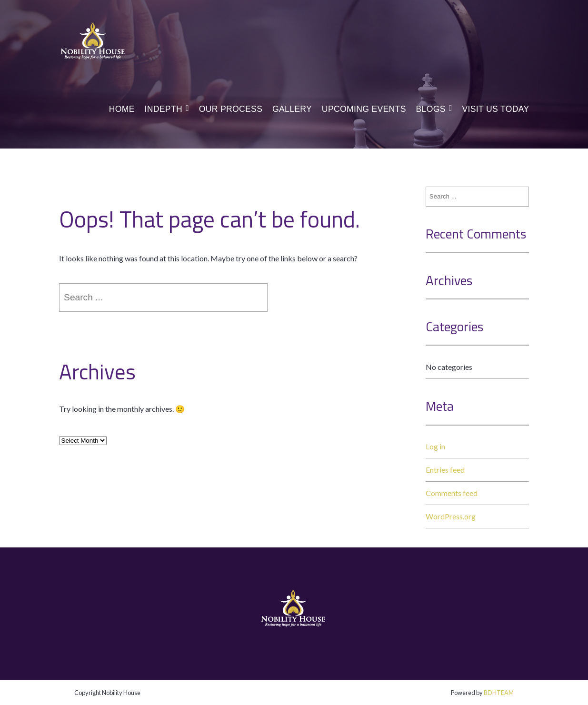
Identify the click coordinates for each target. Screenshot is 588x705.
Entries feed (445, 470)
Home (122, 109)
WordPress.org (451, 516)
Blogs (431, 109)
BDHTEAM (499, 693)
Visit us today (495, 109)
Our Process (231, 109)
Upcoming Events (364, 109)
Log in (435, 446)
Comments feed (452, 493)
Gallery (292, 109)
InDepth (163, 109)
